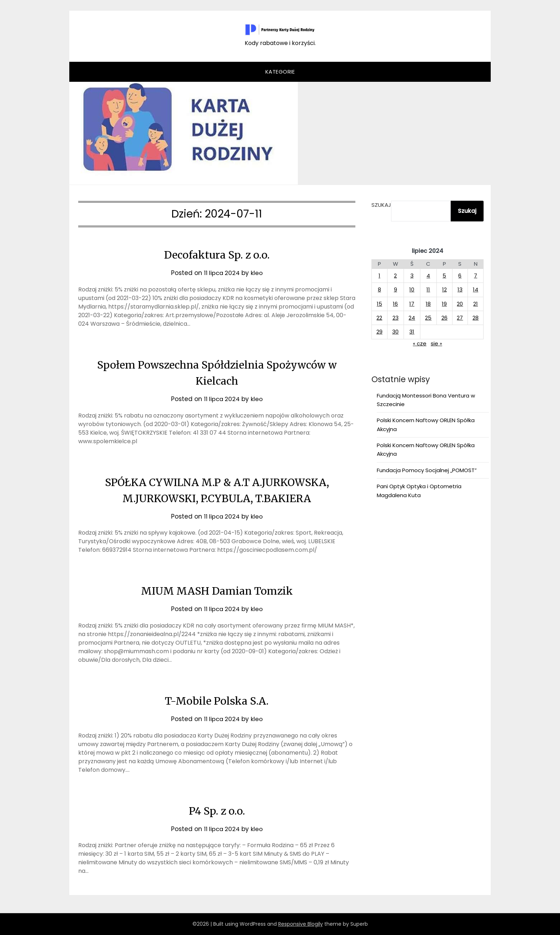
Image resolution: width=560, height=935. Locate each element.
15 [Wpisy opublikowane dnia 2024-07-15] (379, 304)
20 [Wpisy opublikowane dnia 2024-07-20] (460, 304)
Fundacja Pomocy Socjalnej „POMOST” (427, 470)
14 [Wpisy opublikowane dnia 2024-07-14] (476, 289)
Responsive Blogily (301, 924)
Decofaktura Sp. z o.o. (217, 255)
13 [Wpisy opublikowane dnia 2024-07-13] (460, 289)
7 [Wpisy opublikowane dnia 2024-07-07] (476, 276)
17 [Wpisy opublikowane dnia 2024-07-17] (412, 304)
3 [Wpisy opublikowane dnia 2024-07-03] (412, 276)
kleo (257, 273)
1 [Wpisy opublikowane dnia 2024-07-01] (379, 276)
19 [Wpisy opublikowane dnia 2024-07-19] (444, 304)
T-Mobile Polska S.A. (217, 701)
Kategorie (280, 72)
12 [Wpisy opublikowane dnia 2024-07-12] (444, 289)
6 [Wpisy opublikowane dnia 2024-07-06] (460, 276)
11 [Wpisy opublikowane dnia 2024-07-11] (428, 289)
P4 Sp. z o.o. (217, 811)
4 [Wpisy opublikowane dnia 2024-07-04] (428, 276)
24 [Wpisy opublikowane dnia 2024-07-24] (412, 318)
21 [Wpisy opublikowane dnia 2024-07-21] (476, 304)
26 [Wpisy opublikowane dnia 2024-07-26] (444, 318)
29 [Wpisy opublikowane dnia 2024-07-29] (379, 332)
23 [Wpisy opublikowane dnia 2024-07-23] (396, 318)
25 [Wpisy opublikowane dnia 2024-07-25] (428, 318)
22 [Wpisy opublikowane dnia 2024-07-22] (379, 318)
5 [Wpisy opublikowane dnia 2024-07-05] (444, 276)
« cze (420, 343)
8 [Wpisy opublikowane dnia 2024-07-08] (379, 289)
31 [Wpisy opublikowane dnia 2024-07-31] (412, 332)
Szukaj (381, 205)
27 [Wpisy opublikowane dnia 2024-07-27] (460, 318)
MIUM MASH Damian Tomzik (217, 591)
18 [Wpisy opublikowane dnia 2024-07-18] (428, 304)
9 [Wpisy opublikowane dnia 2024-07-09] (396, 289)
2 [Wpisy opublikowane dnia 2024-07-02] (395, 276)
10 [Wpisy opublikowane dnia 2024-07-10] (412, 289)
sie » (436, 343)
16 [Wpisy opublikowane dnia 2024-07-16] (395, 304)
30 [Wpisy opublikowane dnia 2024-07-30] (395, 332)
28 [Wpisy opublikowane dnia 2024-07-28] (476, 318)
